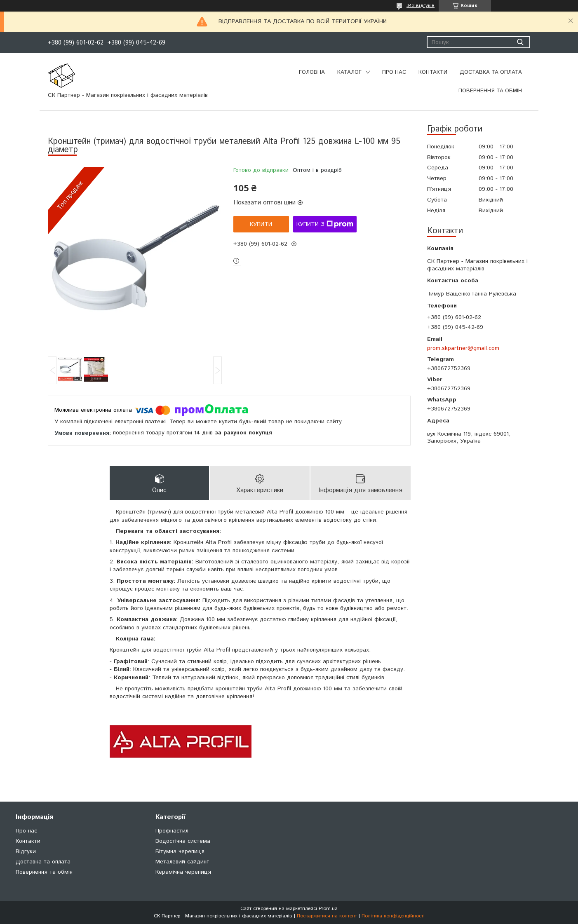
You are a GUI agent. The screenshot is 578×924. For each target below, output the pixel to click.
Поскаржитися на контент (327, 916)
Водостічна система (183, 841)
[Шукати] (520, 42)
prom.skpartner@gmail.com (463, 348)
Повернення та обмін (490, 91)
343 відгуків (421, 6)
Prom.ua (328, 909)
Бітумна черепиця (180, 851)
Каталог (349, 72)
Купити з (325, 224)
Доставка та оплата (491, 72)
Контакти (433, 72)
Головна (312, 72)
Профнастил (172, 831)
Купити (261, 224)
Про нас (394, 72)
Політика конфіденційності (393, 916)
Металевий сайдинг (182, 862)
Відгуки (26, 851)
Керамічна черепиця (183, 872)
